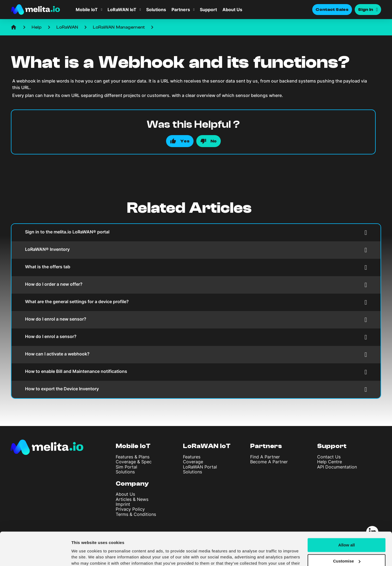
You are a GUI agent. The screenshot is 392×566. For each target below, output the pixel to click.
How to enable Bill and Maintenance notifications (196, 372)
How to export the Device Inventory (196, 389)
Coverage (193, 462)
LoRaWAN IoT (122, 10)
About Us (232, 10)
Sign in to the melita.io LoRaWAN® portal (196, 232)
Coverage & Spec (134, 462)
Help (37, 27)
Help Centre (330, 462)
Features (192, 457)
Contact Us (329, 457)
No (214, 141)
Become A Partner (269, 462)
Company (132, 484)
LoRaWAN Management (119, 27)
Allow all (347, 516)
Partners (181, 10)
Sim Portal (126, 467)
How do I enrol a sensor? (196, 337)
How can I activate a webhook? (196, 354)
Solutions (156, 10)
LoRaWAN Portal (200, 467)
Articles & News (132, 499)
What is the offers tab (196, 267)
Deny (347, 548)
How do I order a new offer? (196, 285)
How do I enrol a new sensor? (196, 320)
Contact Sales (332, 10)
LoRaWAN (67, 27)
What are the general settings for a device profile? (196, 302)
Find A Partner (265, 457)
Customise (347, 532)
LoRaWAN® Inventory (196, 250)
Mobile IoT (87, 10)
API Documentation (337, 467)
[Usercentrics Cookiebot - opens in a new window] (35, 555)
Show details (84, 555)
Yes (185, 141)
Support (208, 10)
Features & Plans (133, 457)
